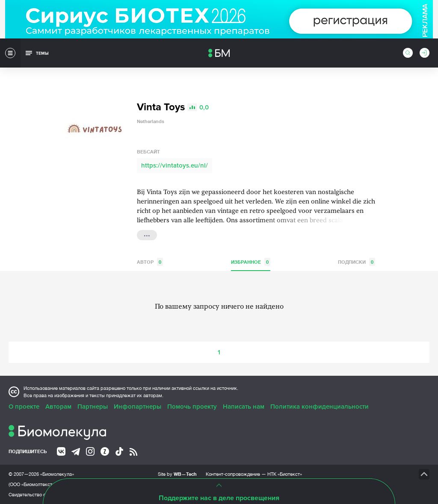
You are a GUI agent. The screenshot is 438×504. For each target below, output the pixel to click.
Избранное (251, 262)
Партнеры (93, 407)
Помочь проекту (192, 407)
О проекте (24, 407)
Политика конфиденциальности (320, 407)
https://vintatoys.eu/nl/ (175, 165)
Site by (177, 474)
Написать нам (244, 407)
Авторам (58, 407)
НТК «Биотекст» (285, 474)
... (147, 234)
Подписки (357, 262)
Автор (150, 262)
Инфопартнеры (138, 407)
